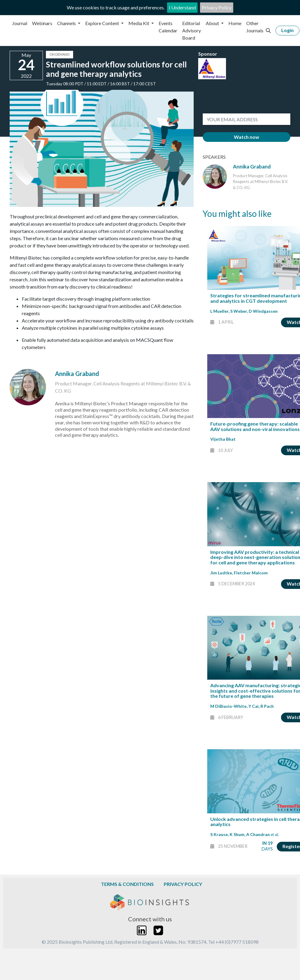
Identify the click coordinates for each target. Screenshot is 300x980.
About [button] (213, 23)
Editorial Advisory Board (192, 30)
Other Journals (255, 27)
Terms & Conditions (127, 884)
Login (287, 30)
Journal (20, 23)
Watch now (247, 137)
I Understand (182, 7)
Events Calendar (168, 27)
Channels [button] (67, 23)
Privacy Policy (217, 7)
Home (235, 23)
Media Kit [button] (139, 23)
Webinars (42, 23)
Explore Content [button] (103, 23)
